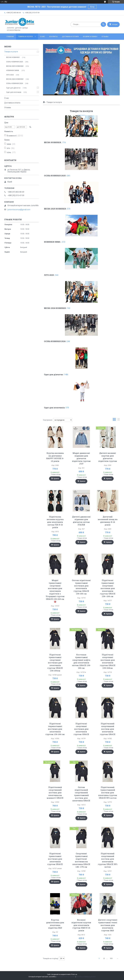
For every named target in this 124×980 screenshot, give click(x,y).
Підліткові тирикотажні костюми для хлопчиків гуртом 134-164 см (55, 729)
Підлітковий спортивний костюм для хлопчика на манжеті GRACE (55, 793)
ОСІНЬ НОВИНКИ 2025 (55, 176)
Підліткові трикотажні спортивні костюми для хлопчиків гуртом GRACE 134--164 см (108, 588)
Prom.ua (74, 974)
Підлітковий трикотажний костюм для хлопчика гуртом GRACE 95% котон (108, 793)
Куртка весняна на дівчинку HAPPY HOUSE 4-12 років (55, 457)
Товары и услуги (25, 37)
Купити (56, 479)
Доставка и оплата (70, 37)
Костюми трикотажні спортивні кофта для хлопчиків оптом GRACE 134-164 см (81, 661)
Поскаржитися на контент (66, 977)
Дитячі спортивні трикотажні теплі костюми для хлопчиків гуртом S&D (108, 925)
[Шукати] (103, 24)
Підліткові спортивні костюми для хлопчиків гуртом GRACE (81, 729)
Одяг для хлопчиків (54, 408)
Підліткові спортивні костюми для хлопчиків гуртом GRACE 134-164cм (108, 661)
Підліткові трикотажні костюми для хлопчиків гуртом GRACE (55, 859)
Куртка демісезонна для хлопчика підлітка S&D (55, 924)
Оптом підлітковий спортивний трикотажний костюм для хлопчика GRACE (81, 794)
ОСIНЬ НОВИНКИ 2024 (55, 341)
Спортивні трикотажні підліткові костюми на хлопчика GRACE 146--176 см (81, 860)
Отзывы (105, 37)
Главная (10, 37)
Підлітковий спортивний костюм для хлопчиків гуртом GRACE (108, 729)
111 (111, 958)
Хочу (92, 7)
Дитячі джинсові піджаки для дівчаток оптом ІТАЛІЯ (81, 521)
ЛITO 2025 (49, 275)
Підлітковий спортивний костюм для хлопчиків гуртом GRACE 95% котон (108, 860)
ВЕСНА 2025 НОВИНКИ (55, 209)
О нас (43, 37)
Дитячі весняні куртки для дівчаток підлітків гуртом (108, 457)
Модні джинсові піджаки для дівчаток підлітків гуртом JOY (81, 458)
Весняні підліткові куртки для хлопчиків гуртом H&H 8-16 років (81, 925)
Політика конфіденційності (86, 977)
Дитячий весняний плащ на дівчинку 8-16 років (108, 521)
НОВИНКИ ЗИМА (52, 242)
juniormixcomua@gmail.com (19, 210)
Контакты (53, 37)
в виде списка (118, 420)
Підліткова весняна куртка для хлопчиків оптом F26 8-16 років (55, 522)
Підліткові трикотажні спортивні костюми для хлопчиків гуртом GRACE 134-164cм (55, 663)
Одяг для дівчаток (53, 374)
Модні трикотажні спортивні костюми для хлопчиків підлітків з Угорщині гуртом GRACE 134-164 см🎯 (55, 591)
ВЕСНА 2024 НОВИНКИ (55, 308)
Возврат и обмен (90, 37)
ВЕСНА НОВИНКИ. (53, 142)
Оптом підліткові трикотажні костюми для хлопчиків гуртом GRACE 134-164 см (81, 587)
